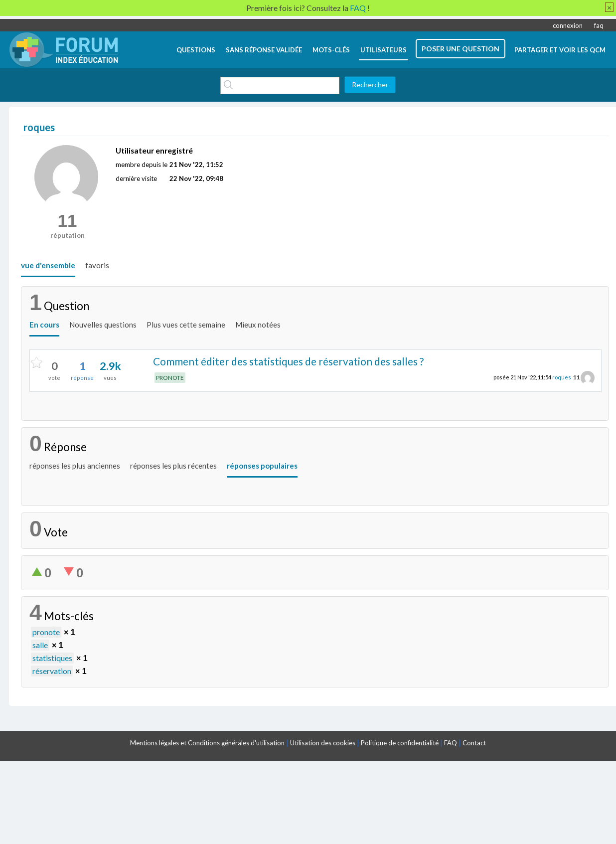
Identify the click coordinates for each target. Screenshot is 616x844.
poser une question (461, 49)
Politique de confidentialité (400, 743)
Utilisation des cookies (323, 743)
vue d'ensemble (48, 265)
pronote (46, 632)
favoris (97, 265)
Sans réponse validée (264, 50)
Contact (474, 743)
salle (40, 645)
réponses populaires (262, 466)
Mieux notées (258, 325)
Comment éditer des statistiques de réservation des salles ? (288, 361)
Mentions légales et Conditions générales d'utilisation (207, 743)
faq (599, 25)
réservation (52, 671)
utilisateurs (384, 50)
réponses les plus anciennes (75, 466)
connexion (568, 25)
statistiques (52, 658)
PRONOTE (170, 378)
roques (562, 377)
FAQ (451, 743)
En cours (44, 325)
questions (196, 50)
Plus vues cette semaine (186, 325)
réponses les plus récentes (173, 466)
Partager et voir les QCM (560, 50)
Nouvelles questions (103, 325)
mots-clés (331, 50)
